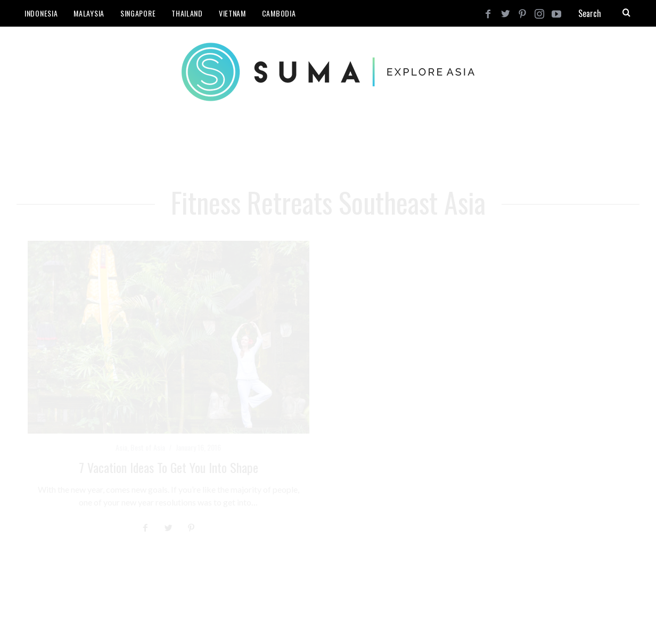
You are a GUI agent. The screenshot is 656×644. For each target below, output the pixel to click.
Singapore (138, 13)
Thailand (187, 13)
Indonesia (41, 13)
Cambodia (279, 13)
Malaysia (89, 13)
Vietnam (232, 13)
